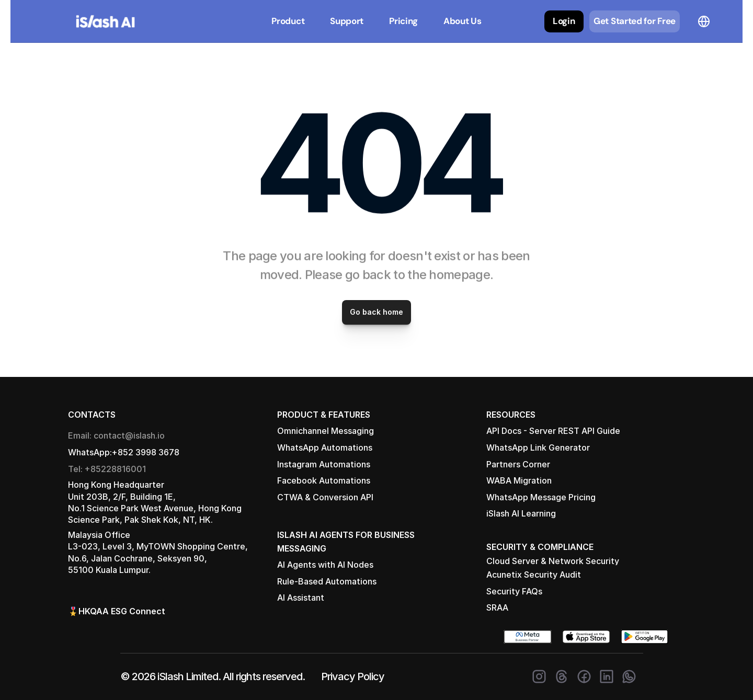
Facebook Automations (324, 480)
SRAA (497, 607)
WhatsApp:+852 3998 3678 (124, 452)
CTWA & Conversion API (325, 497)
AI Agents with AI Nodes (325, 565)
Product (288, 21)
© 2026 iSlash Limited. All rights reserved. (213, 676)
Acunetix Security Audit (534, 575)
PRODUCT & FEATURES (324, 415)
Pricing (403, 21)
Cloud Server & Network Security (553, 561)
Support (347, 21)
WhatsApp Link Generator (538, 447)
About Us (463, 21)
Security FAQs (514, 591)
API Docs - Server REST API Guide (553, 431)
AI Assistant (301, 598)
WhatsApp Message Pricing (541, 497)
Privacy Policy (353, 676)
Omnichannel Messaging (326, 431)
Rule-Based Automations (327, 581)
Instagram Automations (324, 464)
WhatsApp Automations (325, 447)
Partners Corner (518, 464)
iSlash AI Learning (521, 513)
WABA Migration (519, 480)
